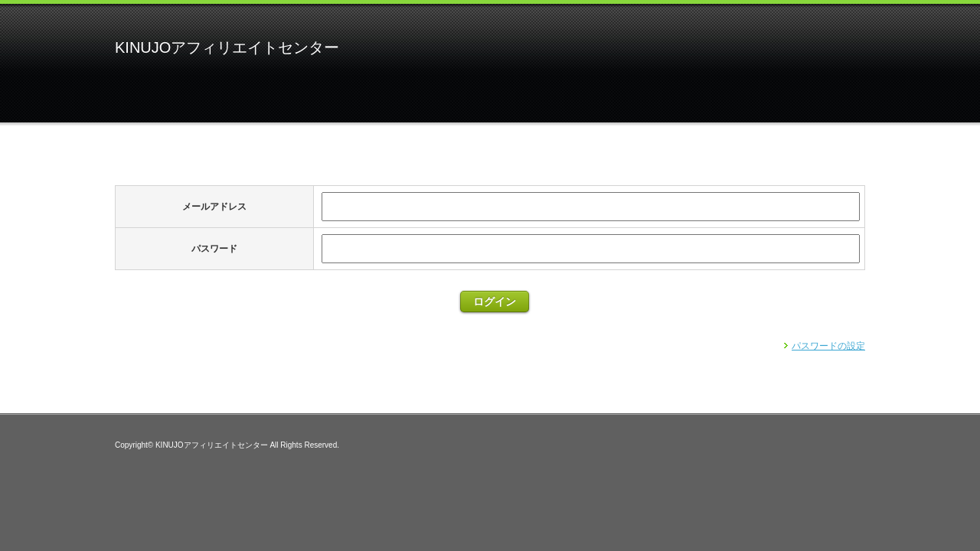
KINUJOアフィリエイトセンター (227, 47)
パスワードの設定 (828, 346)
